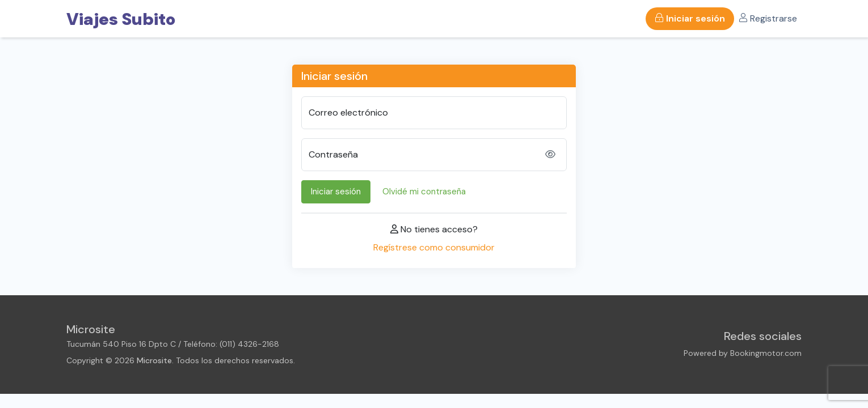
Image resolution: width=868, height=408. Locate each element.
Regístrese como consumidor (434, 247)
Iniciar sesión (690, 18)
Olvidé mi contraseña (424, 192)
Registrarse (768, 18)
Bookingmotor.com (766, 353)
